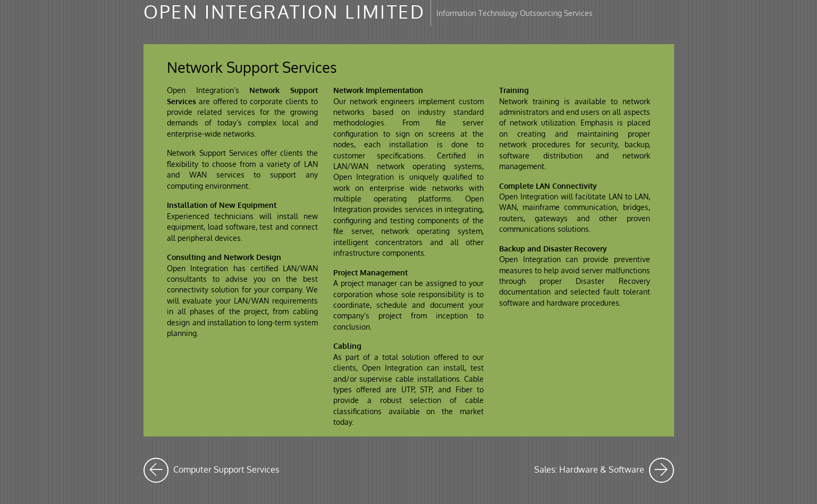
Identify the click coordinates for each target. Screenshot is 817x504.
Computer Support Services (211, 470)
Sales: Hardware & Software (604, 470)
